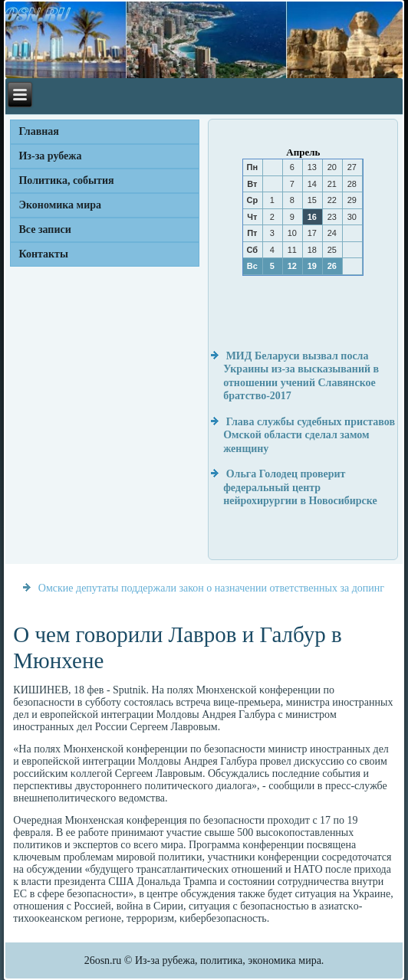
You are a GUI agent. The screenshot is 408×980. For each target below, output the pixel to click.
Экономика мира (60, 205)
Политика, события (66, 180)
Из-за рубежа (50, 156)
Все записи (44, 229)
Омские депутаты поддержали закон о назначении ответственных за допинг (211, 588)
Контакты (43, 254)
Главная (38, 131)
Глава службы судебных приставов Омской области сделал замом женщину (309, 435)
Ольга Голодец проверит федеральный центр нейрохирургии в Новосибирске (300, 487)
